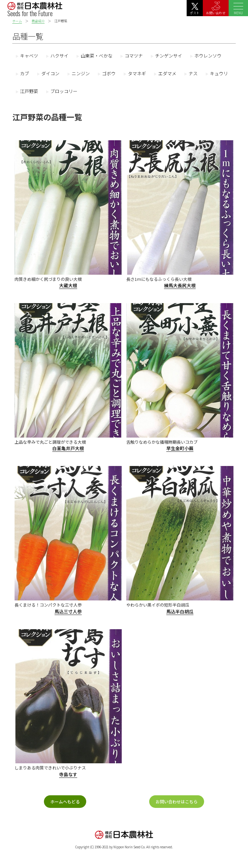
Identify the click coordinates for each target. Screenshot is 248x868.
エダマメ (167, 73)
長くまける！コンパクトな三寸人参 (48, 605)
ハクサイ (59, 56)
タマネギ (137, 73)
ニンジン (81, 73)
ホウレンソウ (208, 56)
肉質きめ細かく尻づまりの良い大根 (48, 279)
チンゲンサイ (169, 56)
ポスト (195, 9)
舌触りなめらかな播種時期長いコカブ (162, 442)
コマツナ (134, 56)
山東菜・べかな (97, 56)
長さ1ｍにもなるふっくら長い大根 (159, 279)
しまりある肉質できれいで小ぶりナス (50, 768)
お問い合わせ (216, 8)
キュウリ (219, 73)
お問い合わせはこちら (177, 802)
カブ (25, 73)
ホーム (17, 21)
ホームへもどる (65, 802)
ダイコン (50, 73)
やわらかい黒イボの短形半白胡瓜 (158, 605)
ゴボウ (109, 73)
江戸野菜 (29, 91)
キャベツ (29, 56)
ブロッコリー (64, 91)
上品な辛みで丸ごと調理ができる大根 (50, 442)
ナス (193, 73)
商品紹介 (38, 21)
